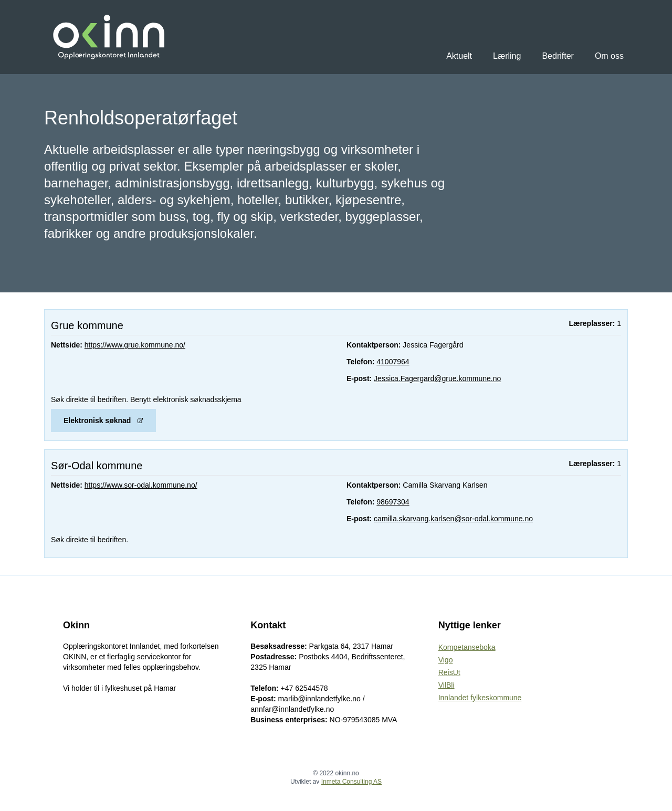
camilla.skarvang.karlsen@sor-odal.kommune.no (453, 519)
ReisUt (449, 672)
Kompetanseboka (467, 647)
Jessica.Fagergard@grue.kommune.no (437, 378)
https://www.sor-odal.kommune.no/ (141, 485)
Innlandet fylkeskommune (480, 698)
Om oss (609, 56)
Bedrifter (558, 56)
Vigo (446, 660)
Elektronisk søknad (103, 420)
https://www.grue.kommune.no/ (135, 345)
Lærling (507, 56)
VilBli (447, 685)
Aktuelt (459, 56)
